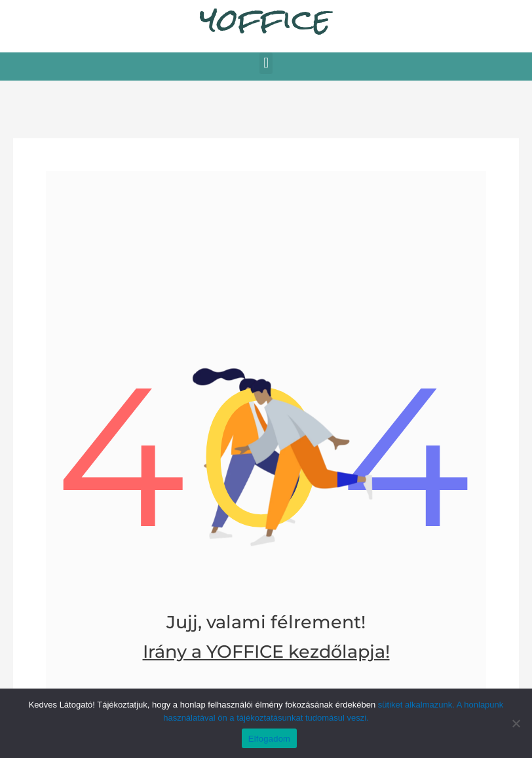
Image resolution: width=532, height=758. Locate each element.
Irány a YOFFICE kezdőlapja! (266, 652)
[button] (266, 63)
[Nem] (516, 723)
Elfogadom (269, 739)
